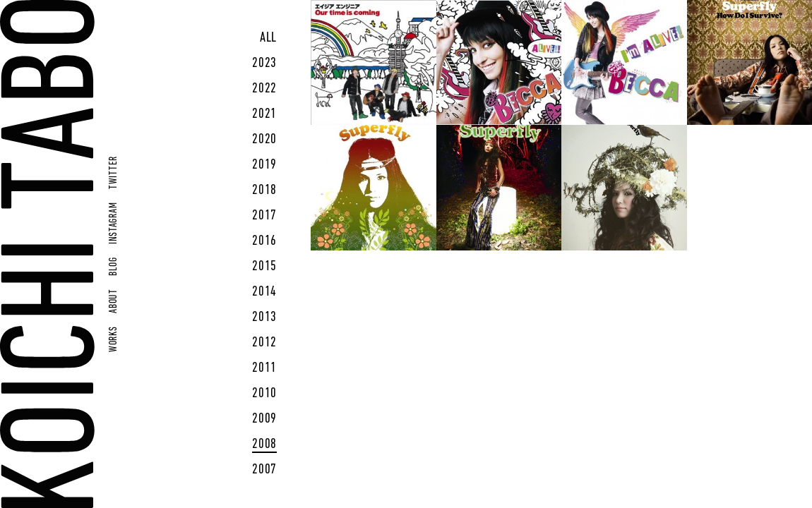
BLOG (114, 267)
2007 (264, 470)
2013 (264, 317)
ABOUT (114, 301)
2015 (264, 267)
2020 (264, 140)
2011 (264, 368)
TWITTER (114, 173)
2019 (264, 165)
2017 (264, 216)
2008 (264, 445)
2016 (264, 241)
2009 (264, 419)
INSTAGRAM (114, 223)
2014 (264, 292)
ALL (268, 38)
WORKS (114, 339)
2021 (264, 114)
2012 (264, 343)
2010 (264, 394)
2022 (264, 89)
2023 (264, 64)
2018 (264, 190)
